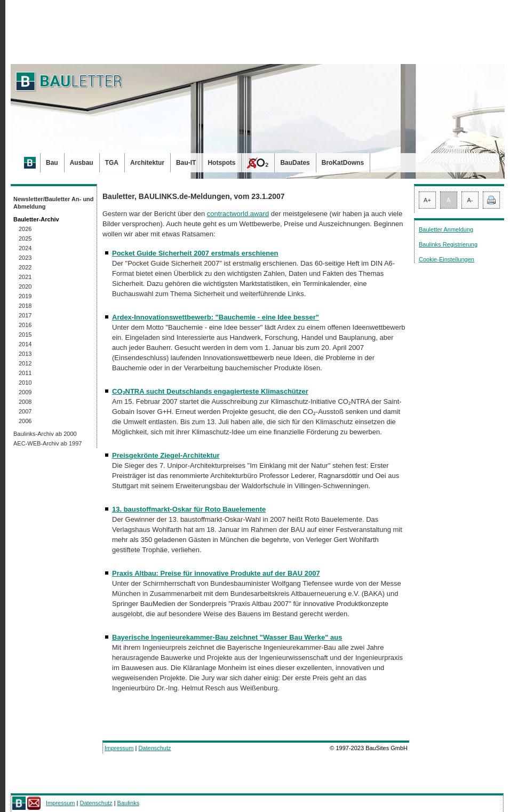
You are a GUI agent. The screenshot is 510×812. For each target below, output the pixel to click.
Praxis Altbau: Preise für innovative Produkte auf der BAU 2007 (216, 573)
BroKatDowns (343, 163)
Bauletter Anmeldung (446, 229)
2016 (25, 325)
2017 (25, 315)
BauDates (295, 163)
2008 (25, 402)
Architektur (147, 163)
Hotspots (221, 163)
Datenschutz (154, 748)
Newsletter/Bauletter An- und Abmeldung (54, 203)
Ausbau (82, 163)
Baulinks (129, 803)
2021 (25, 277)
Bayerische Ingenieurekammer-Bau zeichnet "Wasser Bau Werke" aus (227, 637)
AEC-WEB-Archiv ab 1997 (47, 443)
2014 (25, 344)
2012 (25, 363)
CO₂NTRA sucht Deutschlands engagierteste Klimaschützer (210, 391)
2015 (25, 335)
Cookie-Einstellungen (447, 259)
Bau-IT (186, 163)
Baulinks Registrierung (448, 244)
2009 (25, 392)
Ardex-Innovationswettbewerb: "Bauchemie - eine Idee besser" (216, 317)
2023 (25, 258)
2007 (25, 411)
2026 (25, 229)
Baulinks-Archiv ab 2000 (45, 434)
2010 (25, 383)
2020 (25, 286)
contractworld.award (238, 214)
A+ (427, 200)
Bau (52, 163)
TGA (112, 163)
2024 (25, 248)
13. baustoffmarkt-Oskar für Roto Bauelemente (189, 509)
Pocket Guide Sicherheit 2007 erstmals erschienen (195, 253)
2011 (25, 373)
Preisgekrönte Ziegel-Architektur (166, 455)
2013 (25, 354)
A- (470, 200)
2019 (25, 296)
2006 (25, 421)
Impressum (119, 748)
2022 (25, 267)
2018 (25, 306)
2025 (25, 238)
